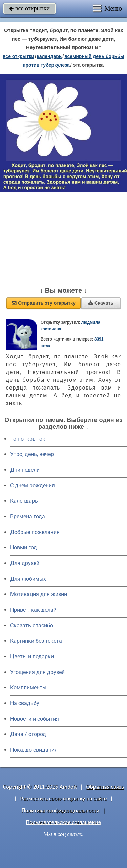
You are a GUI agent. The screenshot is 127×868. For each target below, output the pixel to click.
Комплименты (28, 688)
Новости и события (35, 719)
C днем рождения (33, 485)
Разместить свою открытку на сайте (64, 799)
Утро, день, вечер (32, 454)
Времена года (28, 517)
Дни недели (25, 470)
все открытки (29, 8)
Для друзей (25, 563)
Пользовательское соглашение (63, 822)
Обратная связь (105, 787)
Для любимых (28, 579)
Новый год (24, 548)
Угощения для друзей (37, 672)
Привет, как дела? (33, 610)
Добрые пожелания (35, 532)
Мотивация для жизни (39, 594)
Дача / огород (28, 734)
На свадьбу (25, 703)
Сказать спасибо (32, 625)
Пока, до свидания (34, 750)
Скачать (101, 303)
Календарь (49, 56)
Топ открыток (28, 439)
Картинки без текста (36, 641)
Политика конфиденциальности (60, 810)
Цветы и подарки (32, 656)
